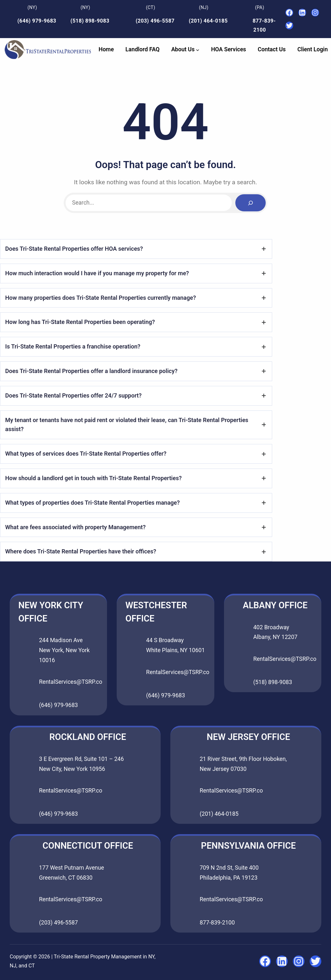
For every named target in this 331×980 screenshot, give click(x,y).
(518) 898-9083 (90, 21)
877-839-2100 (217, 923)
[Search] (251, 203)
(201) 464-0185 (208, 21)
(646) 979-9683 (37, 21)
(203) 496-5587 (155, 21)
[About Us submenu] (198, 50)
